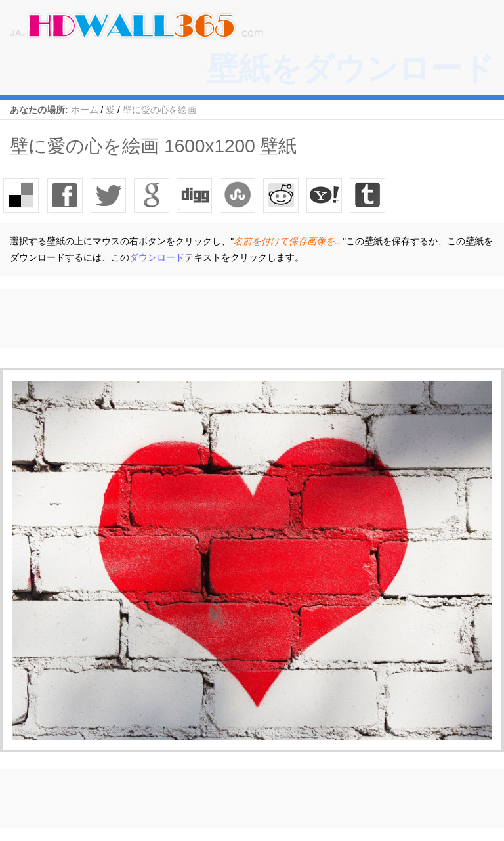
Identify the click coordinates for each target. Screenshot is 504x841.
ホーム (85, 110)
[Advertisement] (239, 318)
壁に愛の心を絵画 (159, 110)
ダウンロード (157, 257)
